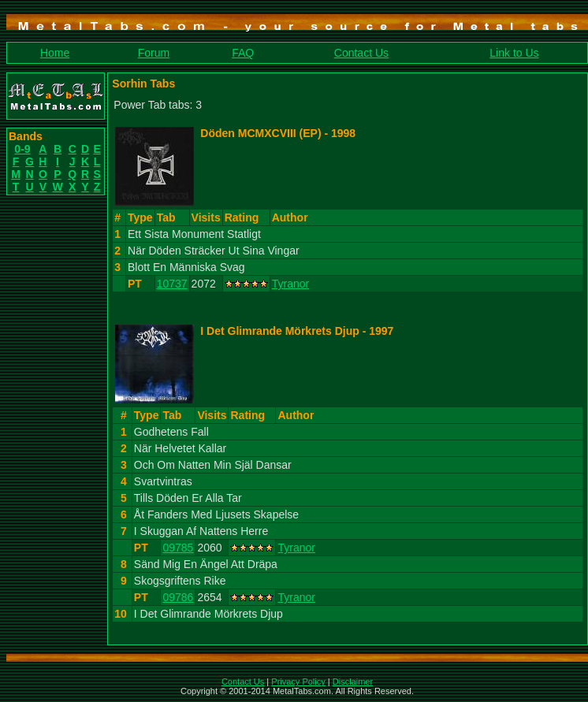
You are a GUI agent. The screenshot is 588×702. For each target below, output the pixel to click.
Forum (154, 53)
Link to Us (514, 53)
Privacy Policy (298, 682)
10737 (172, 284)
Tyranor (290, 284)
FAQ (243, 53)
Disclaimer (353, 682)
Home (55, 53)
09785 (178, 548)
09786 (178, 597)
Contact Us (361, 53)
